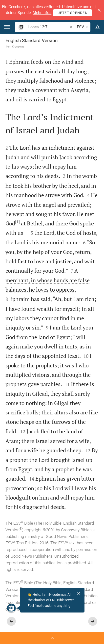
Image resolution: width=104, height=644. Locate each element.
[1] (17, 222)
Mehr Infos (42, 13)
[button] (99, 10)
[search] (48, 27)
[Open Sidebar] (52, 638)
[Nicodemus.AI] (11, 608)
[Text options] (98, 27)
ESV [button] (83, 27)
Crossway (18, 47)
